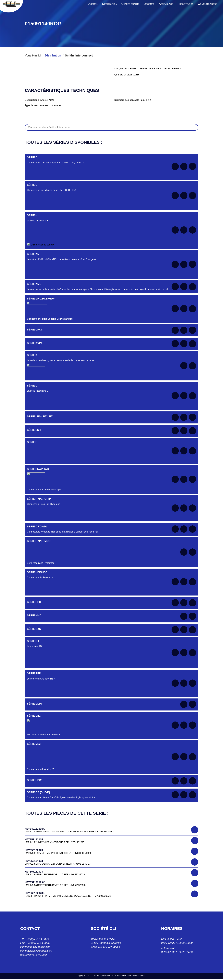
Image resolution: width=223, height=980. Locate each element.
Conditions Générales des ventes (130, 976)
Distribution (53, 55)
